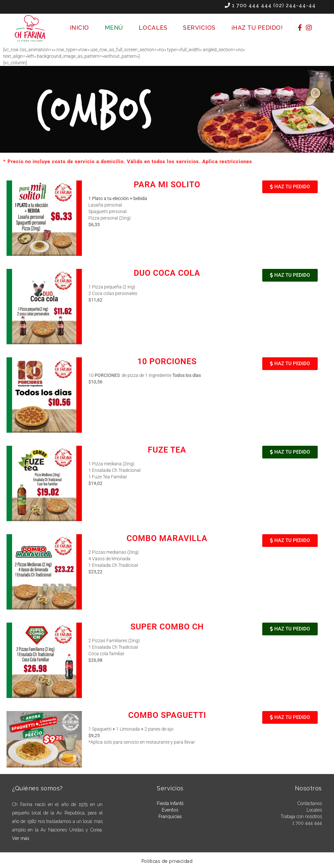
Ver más (21, 838)
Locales (314, 810)
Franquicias (170, 816)
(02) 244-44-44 (295, 5)
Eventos (170, 810)
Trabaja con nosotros (301, 816)
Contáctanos (310, 803)
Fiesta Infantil (170, 803)
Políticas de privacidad (167, 861)
